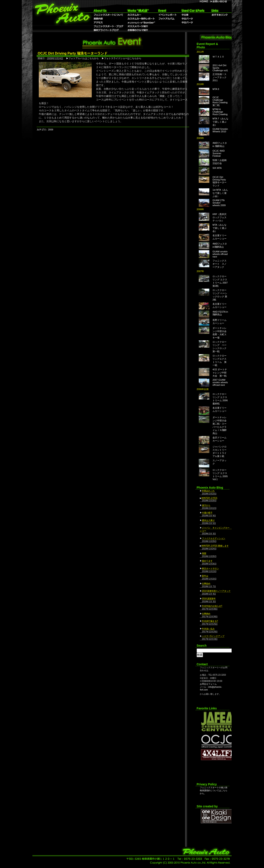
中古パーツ (193, 22)
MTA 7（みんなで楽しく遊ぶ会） (220, 122)
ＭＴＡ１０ (218, 57)
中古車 (193, 15)
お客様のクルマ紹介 (141, 30)
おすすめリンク (219, 15)
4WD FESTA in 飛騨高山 (220, 313)
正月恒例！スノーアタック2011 (220, 77)
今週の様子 (207, 513)
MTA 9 (216, 89)
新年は (205, 576)
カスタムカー (141, 15)
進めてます (207, 561)
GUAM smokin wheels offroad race (220, 254)
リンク (219, 11)
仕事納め (206, 614)
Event (167, 11)
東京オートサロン (210, 568)
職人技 (141, 11)
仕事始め (206, 584)
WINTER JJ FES (209, 498)
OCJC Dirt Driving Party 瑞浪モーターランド (220, 181)
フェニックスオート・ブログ (109, 26)
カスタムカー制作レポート (141, 19)
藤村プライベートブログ (109, 30)
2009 (50, 130)
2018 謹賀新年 (209, 599)
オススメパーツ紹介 (141, 26)
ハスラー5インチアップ (213, 636)
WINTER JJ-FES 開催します (215, 546)
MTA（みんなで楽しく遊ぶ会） (220, 228)
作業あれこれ (208, 491)
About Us (109, 11)
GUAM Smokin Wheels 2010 (220, 130)
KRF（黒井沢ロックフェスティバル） (220, 217)
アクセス (109, 22)
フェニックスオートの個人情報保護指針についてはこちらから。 (214, 790)
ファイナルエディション (214, 538)
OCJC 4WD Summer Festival (219, 153)
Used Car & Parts (193, 11)
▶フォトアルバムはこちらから (82, 58)
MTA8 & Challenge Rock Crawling (220, 112)
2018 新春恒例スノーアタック (216, 591)
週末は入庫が (208, 520)
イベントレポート (167, 15)
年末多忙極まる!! (210, 621)
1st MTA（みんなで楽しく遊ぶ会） (220, 193)
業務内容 (109, 19)
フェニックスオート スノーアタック (220, 264)
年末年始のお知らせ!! (212, 606)
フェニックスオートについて (109, 15)
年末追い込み (208, 629)
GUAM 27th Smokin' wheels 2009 (219, 203)
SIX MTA (217, 168)
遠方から (206, 505)
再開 (204, 553)
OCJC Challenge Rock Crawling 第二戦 (220, 101)
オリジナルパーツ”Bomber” (141, 22)
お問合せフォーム (208, 684)
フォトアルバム (167, 19)
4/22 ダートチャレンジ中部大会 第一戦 (220, 373)
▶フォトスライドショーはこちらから (122, 58)
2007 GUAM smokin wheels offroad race (220, 382)
